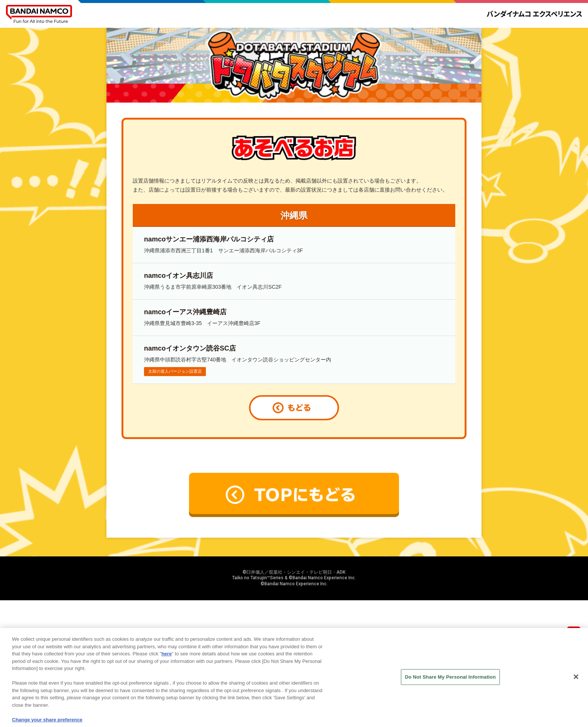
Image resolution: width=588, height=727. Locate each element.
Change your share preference (47, 724)
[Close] (576, 681)
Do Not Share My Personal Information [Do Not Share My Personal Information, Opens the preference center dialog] (450, 681)
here (166, 658)
